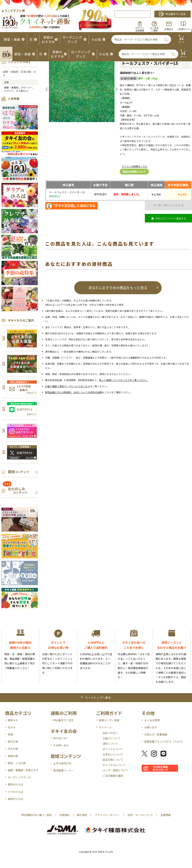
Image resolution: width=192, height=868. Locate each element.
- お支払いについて (112, 754)
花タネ (12, 727)
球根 (10, 734)
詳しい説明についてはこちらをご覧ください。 (124, 380)
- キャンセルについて (113, 765)
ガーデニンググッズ (19, 777)
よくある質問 (152, 720)
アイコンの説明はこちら (134, 166)
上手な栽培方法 (62, 763)
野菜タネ (13, 720)
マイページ (105, 727)
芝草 (7, 82)
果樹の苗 (13, 756)
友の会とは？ (61, 738)
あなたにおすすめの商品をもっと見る (118, 288)
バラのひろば (15, 792)
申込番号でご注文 (64, 720)
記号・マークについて (140, 815)
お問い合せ (151, 727)
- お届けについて (111, 738)
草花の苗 (13, 742)
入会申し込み (61, 745)
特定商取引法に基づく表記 (37, 815)
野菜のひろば (15, 784)
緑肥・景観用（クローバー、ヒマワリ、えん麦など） (20, 89)
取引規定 (82, 815)
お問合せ (169, 29)
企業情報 (166, 815)
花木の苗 (13, 749)
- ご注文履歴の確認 (112, 776)
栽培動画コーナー (64, 770)
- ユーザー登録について (115, 770)
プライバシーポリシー (107, 815)
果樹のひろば (15, 799)
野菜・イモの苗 (17, 763)
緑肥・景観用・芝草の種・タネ (19, 73)
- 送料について (109, 744)
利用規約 (64, 815)
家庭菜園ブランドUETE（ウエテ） (164, 742)
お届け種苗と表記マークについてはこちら (68, 386)
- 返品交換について (112, 760)
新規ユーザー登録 (109, 720)
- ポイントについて (112, 749)
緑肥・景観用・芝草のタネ (23, 770)
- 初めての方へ (109, 733)
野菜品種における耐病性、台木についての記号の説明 (74, 392)
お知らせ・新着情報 (156, 734)
